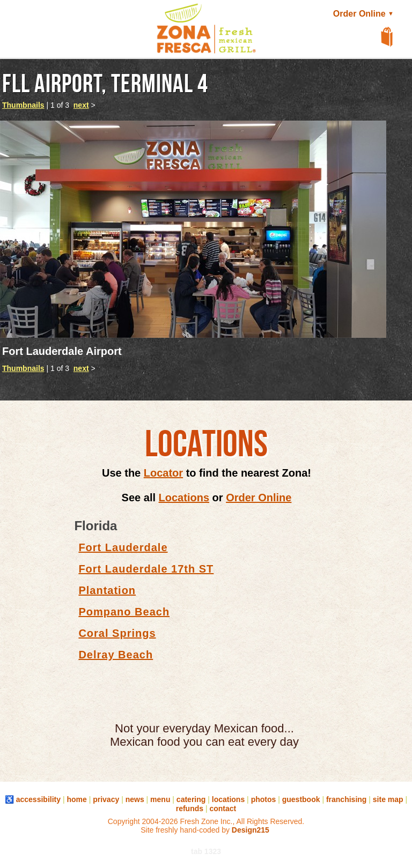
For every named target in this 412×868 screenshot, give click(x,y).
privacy (106, 799)
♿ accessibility (33, 799)
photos (264, 799)
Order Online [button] (364, 14)
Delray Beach (116, 655)
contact (223, 808)
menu (160, 799)
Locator (163, 473)
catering (191, 799)
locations (228, 799)
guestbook (301, 799)
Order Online (259, 498)
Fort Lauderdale (123, 547)
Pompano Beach (124, 612)
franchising (346, 799)
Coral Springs (117, 633)
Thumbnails (23, 105)
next (81, 105)
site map (388, 799)
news (135, 799)
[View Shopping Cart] (387, 38)
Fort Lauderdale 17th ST (146, 569)
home (76, 799)
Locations (184, 498)
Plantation (107, 590)
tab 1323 (206, 851)
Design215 (251, 830)
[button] (21, 35)
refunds (190, 808)
